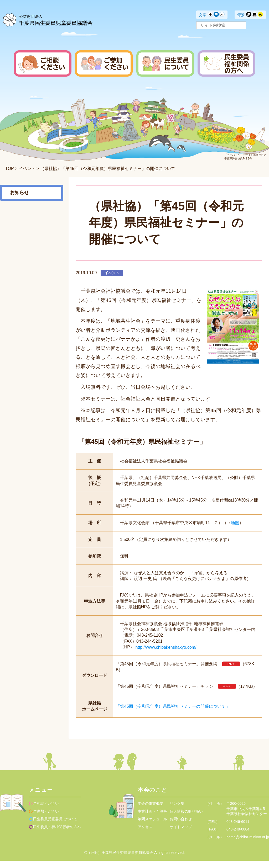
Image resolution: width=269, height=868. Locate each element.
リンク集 (177, 811)
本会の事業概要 (151, 811)
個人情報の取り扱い (186, 819)
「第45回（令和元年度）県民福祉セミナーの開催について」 (173, 714)
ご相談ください (46, 811)
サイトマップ (181, 834)
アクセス (145, 834)
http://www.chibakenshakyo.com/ (166, 647)
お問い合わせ (181, 826)
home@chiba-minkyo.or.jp (248, 844)
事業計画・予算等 (152, 819)
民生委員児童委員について (55, 826)
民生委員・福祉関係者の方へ (57, 834)
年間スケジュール (152, 826)
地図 (235, 523)
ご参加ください (46, 819)
